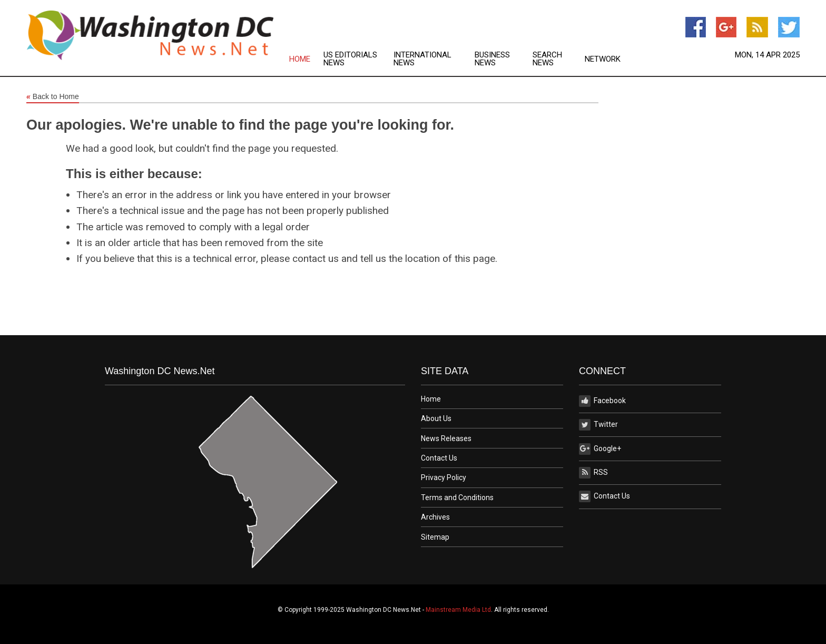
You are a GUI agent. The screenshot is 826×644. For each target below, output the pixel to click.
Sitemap (435, 537)
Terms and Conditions (457, 497)
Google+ (600, 449)
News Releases (446, 438)
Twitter (598, 425)
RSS (593, 473)
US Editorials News (350, 59)
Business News (492, 59)
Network (603, 59)
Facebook (602, 401)
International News (422, 59)
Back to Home (53, 97)
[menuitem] (306, 59)
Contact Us (439, 458)
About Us (436, 418)
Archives (435, 517)
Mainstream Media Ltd (458, 610)
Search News (547, 59)
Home (300, 59)
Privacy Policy (444, 477)
